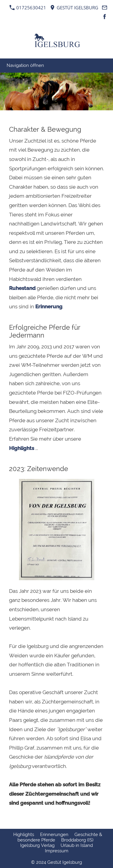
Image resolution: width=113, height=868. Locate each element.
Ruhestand (22, 288)
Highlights (22, 448)
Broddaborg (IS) (77, 840)
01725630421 (28, 8)
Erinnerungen (54, 835)
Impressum (57, 851)
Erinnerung (49, 307)
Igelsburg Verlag (37, 845)
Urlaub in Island (77, 845)
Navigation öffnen (25, 65)
